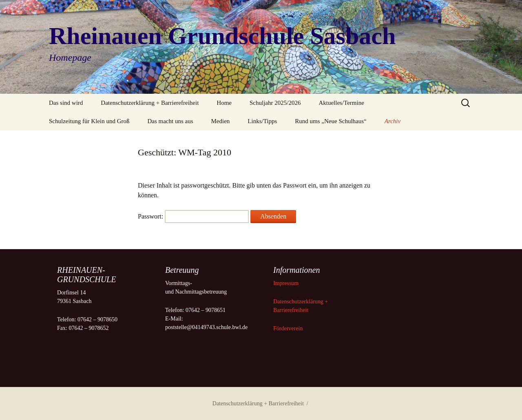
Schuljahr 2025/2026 (275, 103)
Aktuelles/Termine (341, 103)
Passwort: (193, 216)
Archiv (393, 121)
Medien (221, 121)
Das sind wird (66, 103)
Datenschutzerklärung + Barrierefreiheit (150, 103)
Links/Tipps (262, 121)
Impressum (287, 283)
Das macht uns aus (170, 121)
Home (224, 103)
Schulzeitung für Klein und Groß (89, 121)
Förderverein (288, 328)
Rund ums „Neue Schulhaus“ (331, 121)
